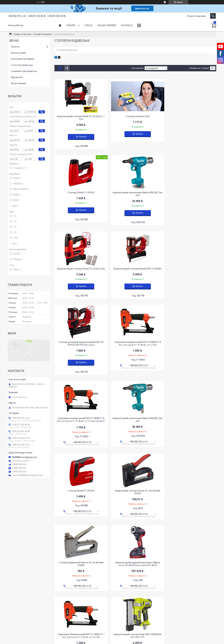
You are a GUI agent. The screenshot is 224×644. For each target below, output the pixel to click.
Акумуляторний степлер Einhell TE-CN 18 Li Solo (135, 193)
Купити (82, 137)
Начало (60, 25)
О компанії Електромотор (24, 71)
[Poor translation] (11, 598)
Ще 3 (15, 206)
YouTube (14, 562)
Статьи (88, 25)
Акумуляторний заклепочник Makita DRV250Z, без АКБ (80, 346)
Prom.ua (126, 576)
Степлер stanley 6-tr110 (135, 116)
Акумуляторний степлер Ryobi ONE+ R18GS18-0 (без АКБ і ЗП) (80, 490)
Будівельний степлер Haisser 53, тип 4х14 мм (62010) (190, 346)
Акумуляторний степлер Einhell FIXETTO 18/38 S (190, 193)
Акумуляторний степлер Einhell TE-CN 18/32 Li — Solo (80, 118)
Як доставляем (18, 83)
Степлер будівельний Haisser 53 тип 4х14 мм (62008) (80, 418)
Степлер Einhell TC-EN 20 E (190, 116)
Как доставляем (107, 25)
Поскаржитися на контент (106, 579)
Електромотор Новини (22, 59)
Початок (15, 47)
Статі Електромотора (22, 65)
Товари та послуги (22, 34)
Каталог (71, 25)
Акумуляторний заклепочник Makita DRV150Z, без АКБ (80, 194)
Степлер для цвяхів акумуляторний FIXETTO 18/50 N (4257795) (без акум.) (80, 270)
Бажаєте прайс (19, 53)
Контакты (127, 25)
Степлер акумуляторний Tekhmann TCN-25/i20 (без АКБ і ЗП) (135, 490)
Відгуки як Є (17, 77)
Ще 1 (15, 243)
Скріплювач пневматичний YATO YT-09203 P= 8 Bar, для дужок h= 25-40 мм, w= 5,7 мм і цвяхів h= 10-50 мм (190, 272)
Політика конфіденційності (129, 579)
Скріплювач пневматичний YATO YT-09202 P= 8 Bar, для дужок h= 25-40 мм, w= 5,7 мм (135, 270)
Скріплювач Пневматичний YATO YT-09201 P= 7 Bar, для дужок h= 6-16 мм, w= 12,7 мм (190, 418)
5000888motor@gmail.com (24, 457)
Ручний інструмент (43, 34)
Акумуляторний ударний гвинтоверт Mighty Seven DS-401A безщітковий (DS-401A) (135, 418)
